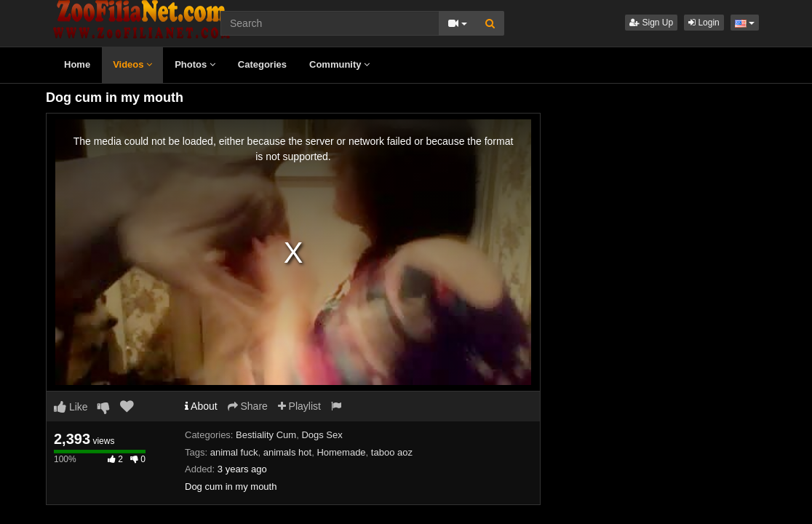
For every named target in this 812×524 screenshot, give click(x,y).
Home (77, 64)
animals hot (287, 452)
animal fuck (234, 452)
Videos (132, 64)
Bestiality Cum (266, 435)
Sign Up (651, 23)
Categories (262, 64)
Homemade (341, 452)
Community (339, 64)
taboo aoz (392, 452)
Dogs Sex (322, 435)
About (201, 406)
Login (704, 23)
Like (71, 407)
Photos (195, 64)
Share (248, 406)
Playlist (299, 406)
